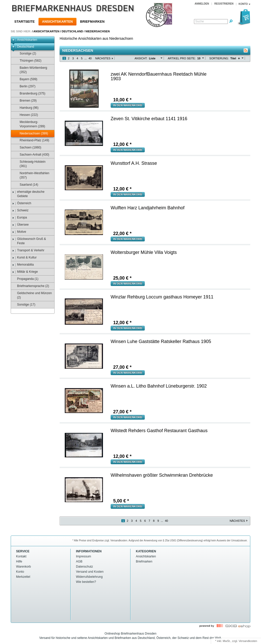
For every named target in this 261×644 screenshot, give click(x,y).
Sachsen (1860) (28, 148)
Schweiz (20, 210)
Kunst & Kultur (24, 258)
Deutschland (72, 31)
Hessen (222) (26, 115)
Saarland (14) (27, 185)
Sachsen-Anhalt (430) (32, 155)
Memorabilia (23, 265)
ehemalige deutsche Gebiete (28, 194)
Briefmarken (92, 22)
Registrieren (224, 4)
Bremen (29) (26, 101)
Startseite (24, 22)
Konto (20, 572)
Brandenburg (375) (30, 94)
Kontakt (21, 556)
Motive (19, 232)
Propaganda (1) (25, 279)
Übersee (20, 225)
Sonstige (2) (25, 54)
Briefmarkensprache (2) (31, 286)
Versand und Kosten (90, 572)
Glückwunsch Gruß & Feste (29, 241)
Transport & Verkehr (28, 250)
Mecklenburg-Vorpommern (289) (30, 124)
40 (90, 58)
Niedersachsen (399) (31, 134)
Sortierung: (219, 58)
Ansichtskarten (57, 22)
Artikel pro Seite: (182, 58)
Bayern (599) (26, 79)
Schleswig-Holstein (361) (30, 164)
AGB (79, 561)
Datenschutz (84, 567)
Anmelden (202, 4)
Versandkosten (248, 641)
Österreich (22, 203)
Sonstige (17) (24, 305)
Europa (20, 218)
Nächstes (103, 58)
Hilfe (19, 561)
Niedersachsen (97, 31)
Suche (200, 21)
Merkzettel (23, 577)
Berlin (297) (25, 86)
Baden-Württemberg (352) (31, 70)
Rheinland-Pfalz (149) (32, 140)
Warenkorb (23, 567)
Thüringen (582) (28, 61)
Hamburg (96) (27, 108)
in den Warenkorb (128, 105)
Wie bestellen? (86, 582)
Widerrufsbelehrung (89, 577)
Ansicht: (141, 58)
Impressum (83, 556)
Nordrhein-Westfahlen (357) (32, 175)
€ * (122, 100)
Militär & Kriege (25, 272)
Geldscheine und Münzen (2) (32, 295)
